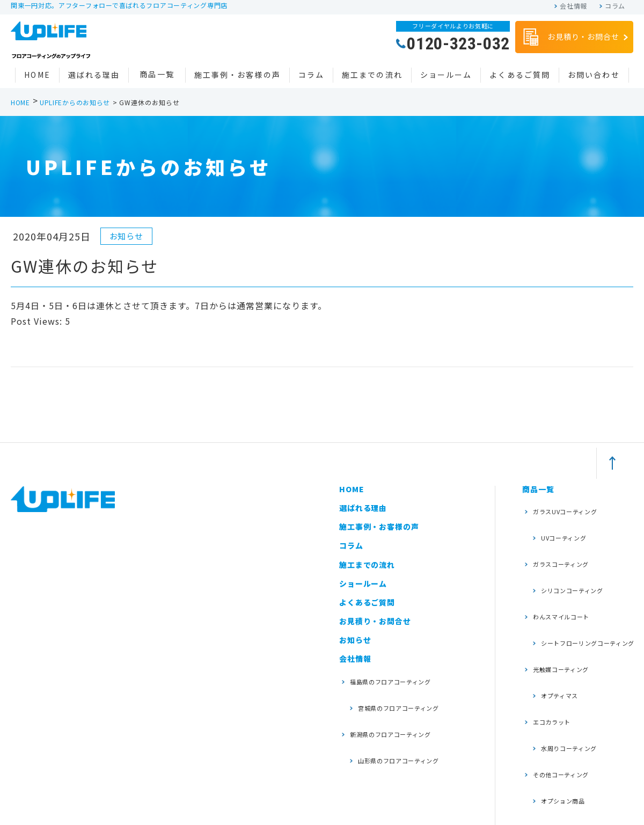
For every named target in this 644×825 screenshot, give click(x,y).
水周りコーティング (567, 664)
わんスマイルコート (567, 572)
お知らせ (355, 640)
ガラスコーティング (567, 539)
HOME (37, 75)
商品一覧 (157, 74)
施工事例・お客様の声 (237, 75)
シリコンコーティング (571, 556)
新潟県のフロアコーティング (399, 709)
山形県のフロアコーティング (399, 726)
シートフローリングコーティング (582, 594)
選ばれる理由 (94, 75)
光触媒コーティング (567, 615)
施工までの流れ (372, 75)
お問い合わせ (594, 75)
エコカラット (556, 648)
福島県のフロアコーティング (399, 677)
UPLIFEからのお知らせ (75, 102)
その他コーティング (567, 681)
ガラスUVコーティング (572, 506)
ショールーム (446, 75)
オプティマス (556, 631)
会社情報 (573, 6)
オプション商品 (560, 698)
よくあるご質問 (520, 75)
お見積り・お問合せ (570, 38)
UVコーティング (561, 523)
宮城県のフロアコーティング (399, 693)
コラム (615, 6)
